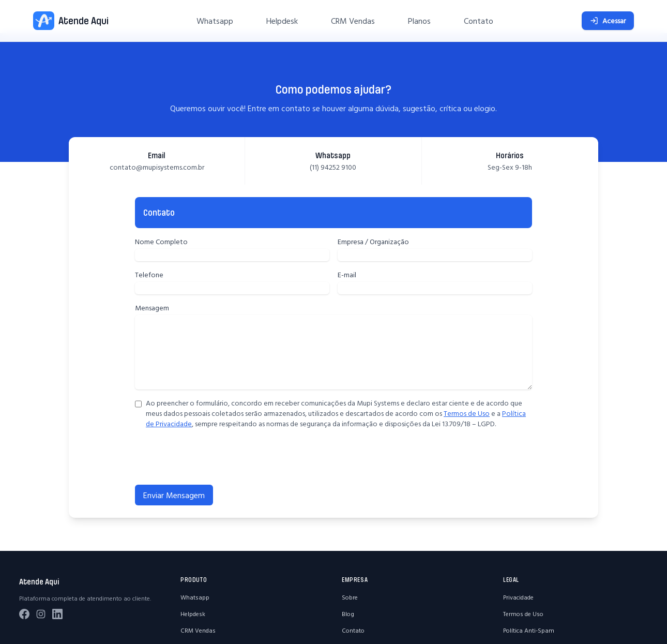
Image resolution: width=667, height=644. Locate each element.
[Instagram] (41, 614)
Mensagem (152, 308)
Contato (479, 21)
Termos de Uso (467, 413)
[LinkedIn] (57, 614)
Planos (419, 21)
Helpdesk (282, 21)
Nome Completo (161, 242)
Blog (348, 614)
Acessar (608, 21)
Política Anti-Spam (529, 630)
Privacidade (518, 597)
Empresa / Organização (373, 242)
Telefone (149, 275)
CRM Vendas (353, 21)
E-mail (347, 275)
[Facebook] (24, 614)
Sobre (350, 597)
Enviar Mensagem (174, 495)
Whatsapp (215, 21)
